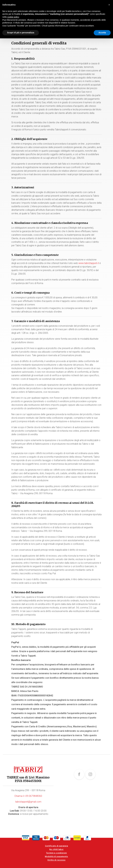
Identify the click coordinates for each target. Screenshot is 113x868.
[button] (109, 5)
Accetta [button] (102, 33)
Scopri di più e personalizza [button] (21, 33)
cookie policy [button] (13, 17)
